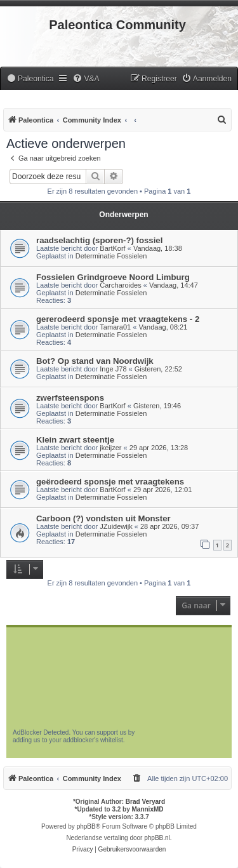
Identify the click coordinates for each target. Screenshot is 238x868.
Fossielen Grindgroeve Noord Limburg (113, 277)
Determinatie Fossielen (111, 256)
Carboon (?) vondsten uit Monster (103, 518)
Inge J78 (113, 369)
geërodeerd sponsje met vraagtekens (110, 482)
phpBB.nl (157, 838)
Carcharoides (120, 285)
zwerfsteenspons (70, 398)
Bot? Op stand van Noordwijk (95, 361)
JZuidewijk (116, 526)
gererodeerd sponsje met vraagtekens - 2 (118, 319)
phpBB (86, 826)
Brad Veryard (145, 802)
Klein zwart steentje (75, 440)
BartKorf (112, 248)
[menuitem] (30, 79)
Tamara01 (115, 327)
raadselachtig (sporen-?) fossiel (99, 240)
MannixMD (148, 809)
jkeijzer (110, 448)
